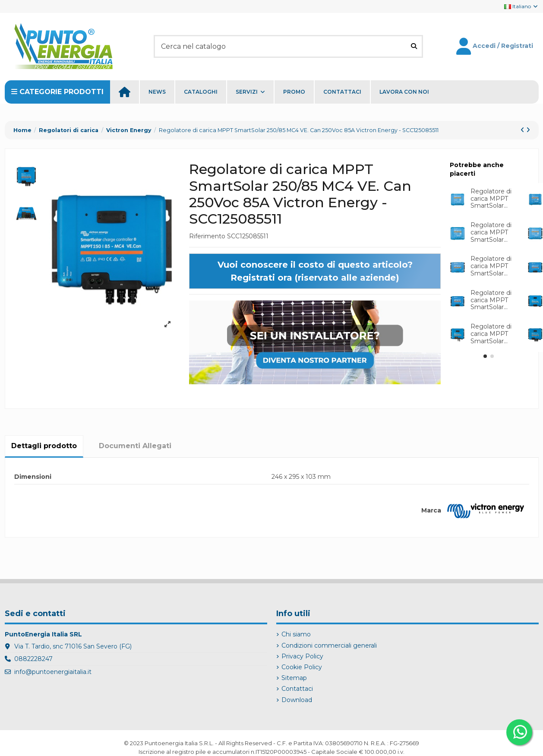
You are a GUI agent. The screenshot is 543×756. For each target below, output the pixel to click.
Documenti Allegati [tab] (135, 446)
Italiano (521, 6)
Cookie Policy (302, 667)
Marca (431, 510)
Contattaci (297, 689)
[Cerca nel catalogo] (414, 46)
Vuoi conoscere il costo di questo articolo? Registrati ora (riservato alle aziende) (315, 271)
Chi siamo (296, 634)
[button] (485, 356)
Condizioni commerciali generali (329, 645)
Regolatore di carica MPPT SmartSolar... (491, 199)
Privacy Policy (302, 656)
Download (297, 700)
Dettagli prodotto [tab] (44, 446)
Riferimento (207, 236)
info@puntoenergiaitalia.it (53, 672)
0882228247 (33, 659)
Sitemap (294, 678)
